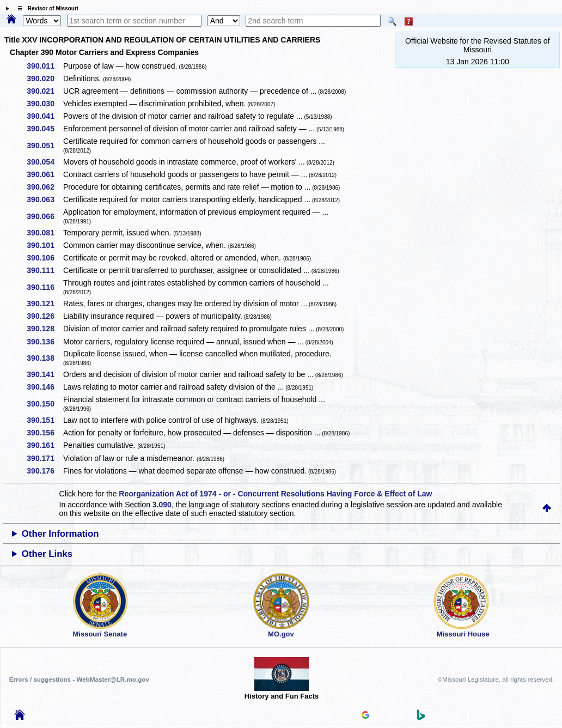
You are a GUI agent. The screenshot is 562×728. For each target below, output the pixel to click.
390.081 (44, 233)
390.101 (44, 245)
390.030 (44, 104)
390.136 (44, 342)
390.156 (44, 433)
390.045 (44, 129)
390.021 (44, 91)
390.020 (44, 78)
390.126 (44, 316)
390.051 (44, 145)
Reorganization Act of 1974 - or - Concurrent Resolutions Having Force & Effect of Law (275, 494)
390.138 (44, 358)
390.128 (44, 329)
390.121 (44, 304)
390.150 (44, 404)
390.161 (44, 445)
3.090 (162, 505)
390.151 (44, 420)
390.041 (44, 116)
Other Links (47, 554)
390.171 (44, 458)
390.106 (44, 258)
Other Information (60, 534)
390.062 (44, 187)
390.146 (44, 387)
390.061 (44, 174)
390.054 (44, 162)
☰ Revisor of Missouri (45, 8)
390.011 (44, 66)
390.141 (44, 374)
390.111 (44, 270)
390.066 (44, 216)
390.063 (44, 199)
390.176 (44, 471)
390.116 (44, 287)
